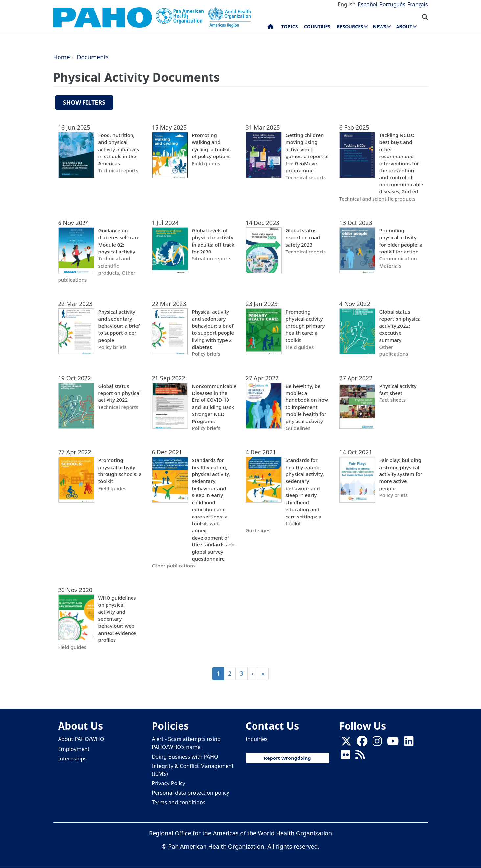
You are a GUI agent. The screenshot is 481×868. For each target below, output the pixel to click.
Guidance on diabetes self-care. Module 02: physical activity (120, 241)
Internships (72, 759)
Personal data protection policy (191, 793)
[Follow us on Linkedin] (409, 743)
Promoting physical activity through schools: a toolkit (120, 470)
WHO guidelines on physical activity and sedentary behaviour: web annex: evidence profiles (117, 619)
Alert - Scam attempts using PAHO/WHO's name (186, 743)
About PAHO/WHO (81, 739)
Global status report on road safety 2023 (303, 238)
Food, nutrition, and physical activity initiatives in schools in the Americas (119, 149)
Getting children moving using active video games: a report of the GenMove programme (307, 153)
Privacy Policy (169, 783)
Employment (74, 749)
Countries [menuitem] (317, 26)
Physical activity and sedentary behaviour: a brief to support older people (119, 326)
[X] (346, 743)
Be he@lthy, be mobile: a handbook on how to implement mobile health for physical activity (307, 404)
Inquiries (257, 739)
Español (368, 4)
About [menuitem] (404, 26)
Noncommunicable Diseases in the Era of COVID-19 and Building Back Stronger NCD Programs (214, 404)
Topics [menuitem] (290, 26)
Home (62, 57)
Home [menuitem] (270, 28)
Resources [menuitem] (350, 26)
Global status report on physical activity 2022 (120, 393)
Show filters (84, 102)
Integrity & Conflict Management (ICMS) (193, 770)
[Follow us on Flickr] (346, 757)
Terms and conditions (179, 802)
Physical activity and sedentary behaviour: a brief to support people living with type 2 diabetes (213, 329)
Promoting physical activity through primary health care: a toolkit (305, 326)
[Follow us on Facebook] (362, 743)
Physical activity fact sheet (398, 389)
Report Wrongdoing (287, 758)
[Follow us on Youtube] (393, 743)
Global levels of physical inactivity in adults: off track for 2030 (213, 241)
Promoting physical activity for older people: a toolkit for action (401, 241)
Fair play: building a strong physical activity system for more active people (401, 474)
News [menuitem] (379, 26)
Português (392, 4)
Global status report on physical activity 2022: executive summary (401, 326)
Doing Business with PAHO (185, 757)
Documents (93, 57)
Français (418, 4)
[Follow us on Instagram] (377, 743)
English (347, 4)
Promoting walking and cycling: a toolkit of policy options (211, 146)
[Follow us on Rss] (360, 757)
